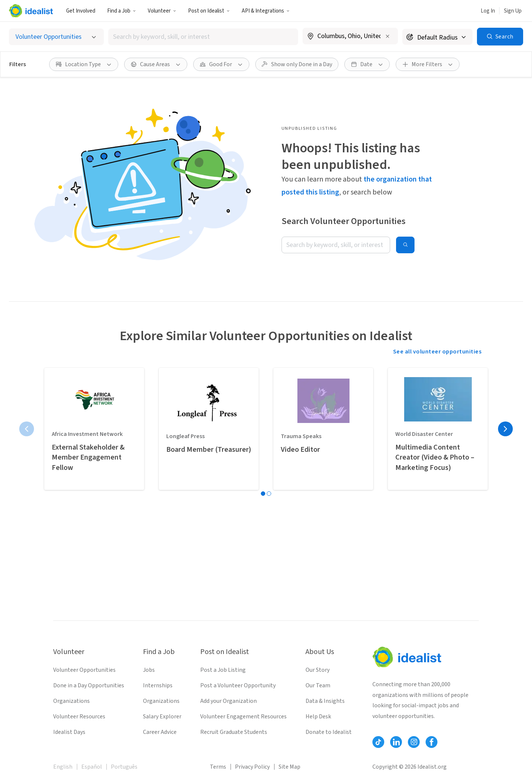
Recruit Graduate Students (234, 732)
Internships (158, 685)
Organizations (71, 701)
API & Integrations (266, 11)
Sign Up (513, 11)
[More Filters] (428, 64)
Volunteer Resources (79, 717)
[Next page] (505, 429)
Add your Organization (229, 701)
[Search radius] (437, 37)
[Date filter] (367, 64)
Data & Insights (325, 701)
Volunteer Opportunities (84, 670)
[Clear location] (388, 36)
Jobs (149, 670)
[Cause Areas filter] (156, 64)
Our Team (318, 685)
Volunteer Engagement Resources (243, 717)
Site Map (289, 767)
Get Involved (81, 11)
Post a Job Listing (223, 670)
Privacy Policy (252, 767)
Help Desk (318, 717)
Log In (488, 11)
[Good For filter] (221, 64)
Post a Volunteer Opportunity (238, 685)
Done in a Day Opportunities (89, 685)
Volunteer (162, 11)
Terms (218, 767)
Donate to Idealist (329, 732)
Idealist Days (69, 732)
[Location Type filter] (84, 64)
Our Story (318, 670)
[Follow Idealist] (378, 742)
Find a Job (122, 11)
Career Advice (160, 732)
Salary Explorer (162, 717)
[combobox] (203, 37)
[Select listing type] (56, 37)
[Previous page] (27, 429)
